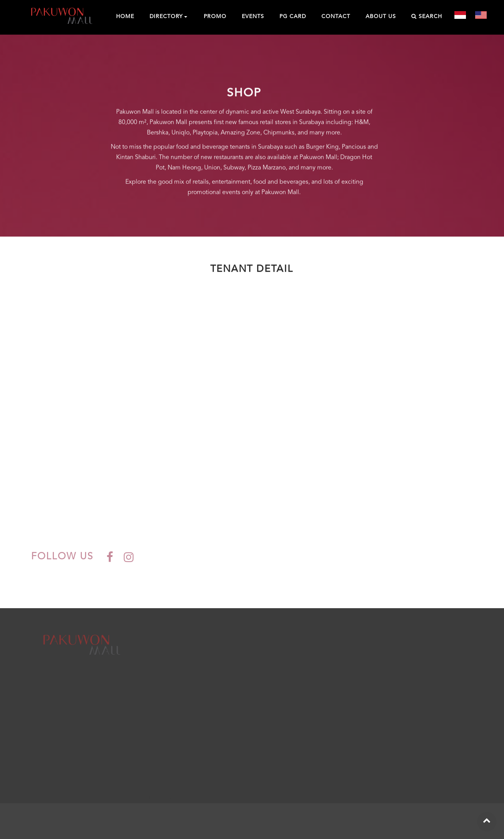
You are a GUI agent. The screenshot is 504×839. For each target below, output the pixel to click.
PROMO (215, 17)
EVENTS (253, 17)
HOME (125, 17)
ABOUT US (381, 17)
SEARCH (427, 16)
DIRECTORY (166, 17)
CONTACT (336, 17)
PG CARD (293, 17)
